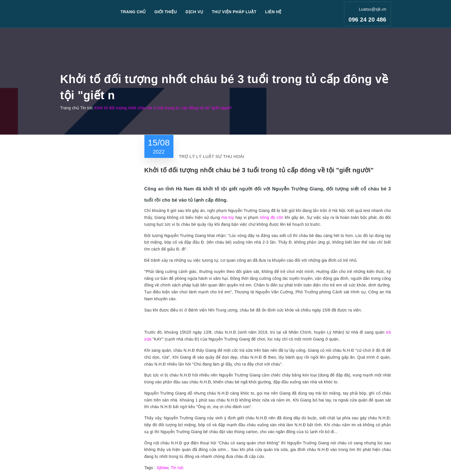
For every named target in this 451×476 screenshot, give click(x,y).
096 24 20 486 (367, 20)
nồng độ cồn (272, 217)
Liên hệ (273, 12)
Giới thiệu (166, 12)
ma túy (228, 217)
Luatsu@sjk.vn (373, 9)
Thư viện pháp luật (234, 12)
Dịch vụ (194, 12)
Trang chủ (133, 12)
